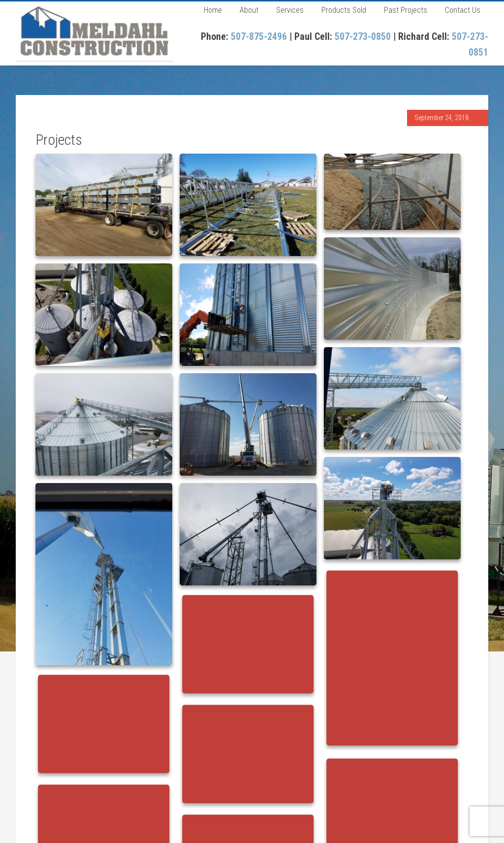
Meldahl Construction (94, 31)
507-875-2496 (259, 37)
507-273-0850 (363, 37)
